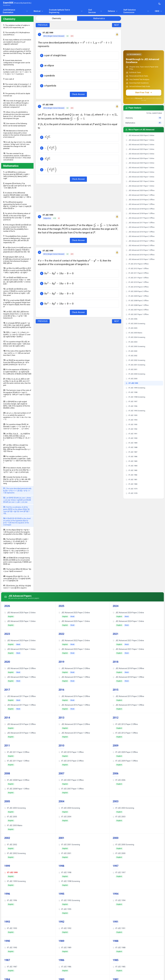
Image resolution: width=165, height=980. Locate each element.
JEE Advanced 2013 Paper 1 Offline (74, 733)
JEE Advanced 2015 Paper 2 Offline (128, 696)
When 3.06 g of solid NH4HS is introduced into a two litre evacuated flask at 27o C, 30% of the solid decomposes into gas (16, 115)
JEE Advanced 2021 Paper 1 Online (128, 649)
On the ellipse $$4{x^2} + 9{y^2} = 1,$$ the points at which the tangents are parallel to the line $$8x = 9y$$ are (17, 532)
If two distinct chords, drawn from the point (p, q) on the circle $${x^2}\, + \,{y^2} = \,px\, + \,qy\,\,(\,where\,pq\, (17, 470)
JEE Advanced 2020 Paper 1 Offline (20, 677)
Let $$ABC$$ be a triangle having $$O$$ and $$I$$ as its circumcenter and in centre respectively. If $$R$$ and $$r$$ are (17, 561)
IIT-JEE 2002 (11, 845)
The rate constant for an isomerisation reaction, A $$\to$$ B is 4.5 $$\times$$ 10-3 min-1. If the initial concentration (17, 157)
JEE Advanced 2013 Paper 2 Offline (74, 724)
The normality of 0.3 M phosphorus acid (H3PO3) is (16, 34)
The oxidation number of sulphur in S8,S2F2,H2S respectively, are (16, 26)
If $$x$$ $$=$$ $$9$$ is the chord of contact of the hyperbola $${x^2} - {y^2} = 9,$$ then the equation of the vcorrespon (17, 522)
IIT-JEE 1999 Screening (15, 881)
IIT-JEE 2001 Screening (69, 845)
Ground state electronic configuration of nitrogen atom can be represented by (17, 62)
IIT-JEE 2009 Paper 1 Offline (125, 761)
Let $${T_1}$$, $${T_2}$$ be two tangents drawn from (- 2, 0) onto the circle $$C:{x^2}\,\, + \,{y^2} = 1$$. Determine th (16, 315)
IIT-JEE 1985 (119, 967)
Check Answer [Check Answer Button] (78, 94)
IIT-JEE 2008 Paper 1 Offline (17, 789)
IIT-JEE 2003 (119, 817)
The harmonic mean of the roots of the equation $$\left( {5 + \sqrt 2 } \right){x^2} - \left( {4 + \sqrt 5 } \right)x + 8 (17, 393)
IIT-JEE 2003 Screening (123, 808)
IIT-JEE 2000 (119, 853)
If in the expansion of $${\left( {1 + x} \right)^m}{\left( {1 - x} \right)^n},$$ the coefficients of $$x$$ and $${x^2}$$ (17, 372)
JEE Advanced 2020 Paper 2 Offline (20, 668)
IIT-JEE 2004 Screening (69, 808)
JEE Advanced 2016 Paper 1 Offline (74, 705)
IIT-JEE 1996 (11, 900)
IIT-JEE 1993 (11, 928)
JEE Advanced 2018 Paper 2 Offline (128, 668)
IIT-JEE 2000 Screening (123, 845)
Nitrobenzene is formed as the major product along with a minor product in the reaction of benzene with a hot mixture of (17, 134)
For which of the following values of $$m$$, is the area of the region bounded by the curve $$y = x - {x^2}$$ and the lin (17, 217)
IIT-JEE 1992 (65, 928)
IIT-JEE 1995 (65, 909)
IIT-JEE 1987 (11, 967)
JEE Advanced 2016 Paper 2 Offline (74, 696)
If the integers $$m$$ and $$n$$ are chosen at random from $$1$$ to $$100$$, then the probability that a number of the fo (17, 228)
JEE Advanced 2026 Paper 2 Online (20, 613)
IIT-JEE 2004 (65, 817)
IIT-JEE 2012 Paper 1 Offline (125, 733)
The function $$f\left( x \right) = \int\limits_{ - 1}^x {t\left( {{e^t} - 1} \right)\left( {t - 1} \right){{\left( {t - (16, 541)
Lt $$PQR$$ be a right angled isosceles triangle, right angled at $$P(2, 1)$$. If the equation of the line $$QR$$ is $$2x (17, 405)
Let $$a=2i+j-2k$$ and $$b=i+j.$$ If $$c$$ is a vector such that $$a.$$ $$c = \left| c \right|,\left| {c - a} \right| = (17, 270)
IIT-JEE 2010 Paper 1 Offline (71, 752)
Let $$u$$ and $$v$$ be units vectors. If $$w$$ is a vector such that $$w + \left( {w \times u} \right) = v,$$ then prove (17, 292)
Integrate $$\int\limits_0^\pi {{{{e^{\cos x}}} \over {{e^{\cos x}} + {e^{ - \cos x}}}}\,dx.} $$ (17, 186)
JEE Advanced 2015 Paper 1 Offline (128, 705)
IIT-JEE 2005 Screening (15, 808)
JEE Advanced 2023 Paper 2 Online (20, 640)
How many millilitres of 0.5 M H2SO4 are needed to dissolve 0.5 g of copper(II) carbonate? (17, 42)
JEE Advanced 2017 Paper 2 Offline (20, 696)
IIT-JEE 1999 (11, 872)
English (11, 617)
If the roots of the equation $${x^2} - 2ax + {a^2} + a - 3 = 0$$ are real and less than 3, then (17, 353)
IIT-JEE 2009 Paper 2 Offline (125, 752)
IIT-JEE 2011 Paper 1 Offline (17, 761)
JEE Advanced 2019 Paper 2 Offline (74, 668)
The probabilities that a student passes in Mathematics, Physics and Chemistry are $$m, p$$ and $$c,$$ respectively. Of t (16, 239)
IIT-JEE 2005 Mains (13, 825)
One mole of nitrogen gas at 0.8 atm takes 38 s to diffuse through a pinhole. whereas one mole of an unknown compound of (16, 104)
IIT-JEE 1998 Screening (69, 881)
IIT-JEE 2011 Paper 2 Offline (17, 752)
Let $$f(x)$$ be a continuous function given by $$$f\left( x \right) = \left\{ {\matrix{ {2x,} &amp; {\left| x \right (16, 175)
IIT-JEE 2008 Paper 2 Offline (17, 780)
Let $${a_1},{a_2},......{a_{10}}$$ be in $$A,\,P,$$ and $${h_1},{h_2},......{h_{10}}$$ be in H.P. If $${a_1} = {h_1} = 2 (17, 437)
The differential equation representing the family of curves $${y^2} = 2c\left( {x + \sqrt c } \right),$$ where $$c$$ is (17, 205)
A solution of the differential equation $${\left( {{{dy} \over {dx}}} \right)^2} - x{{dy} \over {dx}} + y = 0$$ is (17, 195)
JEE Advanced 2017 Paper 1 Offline (20, 705)
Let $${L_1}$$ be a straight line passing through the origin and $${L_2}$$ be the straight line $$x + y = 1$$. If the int (17, 448)
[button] (78, 55)
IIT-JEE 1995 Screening (69, 900)
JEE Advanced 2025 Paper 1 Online (74, 621)
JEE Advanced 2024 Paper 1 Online (128, 621)
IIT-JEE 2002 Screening (15, 853)
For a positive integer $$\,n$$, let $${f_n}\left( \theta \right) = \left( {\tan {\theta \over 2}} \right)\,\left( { (17, 344)
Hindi (72, 617)
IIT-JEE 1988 (119, 948)
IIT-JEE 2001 (65, 853)
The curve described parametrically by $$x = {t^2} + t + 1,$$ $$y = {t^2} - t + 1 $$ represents (17, 491)
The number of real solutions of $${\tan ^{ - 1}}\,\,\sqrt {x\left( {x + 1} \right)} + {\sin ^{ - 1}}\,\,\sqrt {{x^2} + (16, 550)
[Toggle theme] (160, 4)
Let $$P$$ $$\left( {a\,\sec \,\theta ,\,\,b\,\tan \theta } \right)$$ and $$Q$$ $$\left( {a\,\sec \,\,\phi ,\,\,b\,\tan (17, 500)
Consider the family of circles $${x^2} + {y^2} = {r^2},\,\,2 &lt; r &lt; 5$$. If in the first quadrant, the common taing (17, 480)
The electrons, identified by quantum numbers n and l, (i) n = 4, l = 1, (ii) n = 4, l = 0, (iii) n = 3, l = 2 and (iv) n (17, 72)
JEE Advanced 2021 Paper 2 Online (128, 640)
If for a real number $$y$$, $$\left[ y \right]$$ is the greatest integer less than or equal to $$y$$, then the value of (17, 303)
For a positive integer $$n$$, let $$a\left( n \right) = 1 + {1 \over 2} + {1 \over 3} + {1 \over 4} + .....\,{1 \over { (17, 426)
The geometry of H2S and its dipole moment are (17, 95)
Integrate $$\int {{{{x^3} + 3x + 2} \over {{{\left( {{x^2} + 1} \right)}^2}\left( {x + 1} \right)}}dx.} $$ (17, 578)
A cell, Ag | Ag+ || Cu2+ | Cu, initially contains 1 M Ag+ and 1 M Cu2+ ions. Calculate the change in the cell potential (17, 145)
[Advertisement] (78, 198)
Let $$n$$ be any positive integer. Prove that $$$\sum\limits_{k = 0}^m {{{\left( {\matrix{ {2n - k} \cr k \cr (17, 362)
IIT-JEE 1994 (119, 900)
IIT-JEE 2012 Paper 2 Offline (125, 724)
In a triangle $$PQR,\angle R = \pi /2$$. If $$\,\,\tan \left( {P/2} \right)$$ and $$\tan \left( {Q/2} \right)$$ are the (17, 325)
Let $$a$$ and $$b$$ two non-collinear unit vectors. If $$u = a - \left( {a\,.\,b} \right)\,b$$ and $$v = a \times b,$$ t (17, 281)
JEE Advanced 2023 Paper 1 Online (20, 649)
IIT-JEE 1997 (119, 872)
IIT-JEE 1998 (65, 872)
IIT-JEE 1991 (119, 928)
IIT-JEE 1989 (65, 948)
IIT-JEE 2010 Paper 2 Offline (71, 761)
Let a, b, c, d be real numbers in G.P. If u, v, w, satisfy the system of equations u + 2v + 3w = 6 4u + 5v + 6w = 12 (17, 416)
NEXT (117, 25)
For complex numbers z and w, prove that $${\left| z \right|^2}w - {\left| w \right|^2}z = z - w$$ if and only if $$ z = (17, 460)
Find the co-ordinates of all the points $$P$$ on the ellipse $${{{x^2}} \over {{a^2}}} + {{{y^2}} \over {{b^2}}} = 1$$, (16, 510)
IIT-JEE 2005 (11, 817)
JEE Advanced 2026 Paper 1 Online (20, 621)
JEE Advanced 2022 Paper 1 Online (74, 649)
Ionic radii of (9, 79)
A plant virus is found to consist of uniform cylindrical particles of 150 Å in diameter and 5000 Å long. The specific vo (17, 52)
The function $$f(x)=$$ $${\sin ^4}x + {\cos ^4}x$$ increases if (17, 570)
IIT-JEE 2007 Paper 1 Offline (71, 789)
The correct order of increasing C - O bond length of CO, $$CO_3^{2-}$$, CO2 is (17, 86)
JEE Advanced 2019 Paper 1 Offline (74, 677)
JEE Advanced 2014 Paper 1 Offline (20, 733)
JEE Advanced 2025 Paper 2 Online (74, 613)
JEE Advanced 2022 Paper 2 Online (74, 640)
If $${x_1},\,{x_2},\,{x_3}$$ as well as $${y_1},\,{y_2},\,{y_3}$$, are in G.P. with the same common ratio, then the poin (17, 382)
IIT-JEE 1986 (65, 967)
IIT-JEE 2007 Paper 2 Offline (71, 780)
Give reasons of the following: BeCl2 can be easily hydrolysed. (15, 125)
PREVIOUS (43, 25)
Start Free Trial (144, 93)
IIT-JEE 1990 (11, 948)
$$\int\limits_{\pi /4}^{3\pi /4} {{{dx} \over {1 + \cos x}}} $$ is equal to (17, 587)
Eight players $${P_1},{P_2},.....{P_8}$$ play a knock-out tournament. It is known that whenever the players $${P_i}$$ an (17, 260)
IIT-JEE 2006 (119, 780)
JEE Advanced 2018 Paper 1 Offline (128, 677)
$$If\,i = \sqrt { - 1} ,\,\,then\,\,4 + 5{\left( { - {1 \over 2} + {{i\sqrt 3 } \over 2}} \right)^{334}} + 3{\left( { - (17, 334)
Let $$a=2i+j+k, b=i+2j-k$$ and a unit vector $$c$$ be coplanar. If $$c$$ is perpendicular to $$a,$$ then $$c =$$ (17, 250)
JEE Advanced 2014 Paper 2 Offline (20, 724)
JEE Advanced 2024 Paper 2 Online (128, 613)
